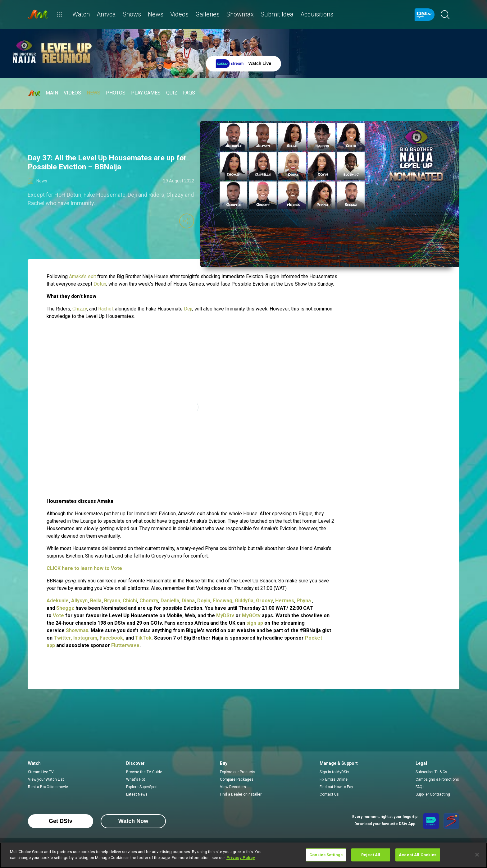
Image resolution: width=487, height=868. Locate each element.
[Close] (477, 855)
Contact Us (329, 794)
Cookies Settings (326, 855)
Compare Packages (237, 779)
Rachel (105, 309)
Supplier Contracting (433, 794)
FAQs (420, 787)
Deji (188, 309)
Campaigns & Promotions (437, 779)
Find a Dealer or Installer (241, 794)
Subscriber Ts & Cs (431, 772)
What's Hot (136, 779)
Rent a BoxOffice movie (48, 787)
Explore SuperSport (142, 787)
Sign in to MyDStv (334, 772)
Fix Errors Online (334, 779)
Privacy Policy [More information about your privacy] (241, 858)
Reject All (371, 855)
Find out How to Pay (336, 787)
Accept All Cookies (418, 855)
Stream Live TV (41, 772)
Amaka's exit (83, 276)
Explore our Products (238, 772)
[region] (243, 855)
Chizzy (80, 309)
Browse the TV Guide (144, 772)
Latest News (137, 794)
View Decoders (233, 787)
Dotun (100, 284)
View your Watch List (46, 779)
